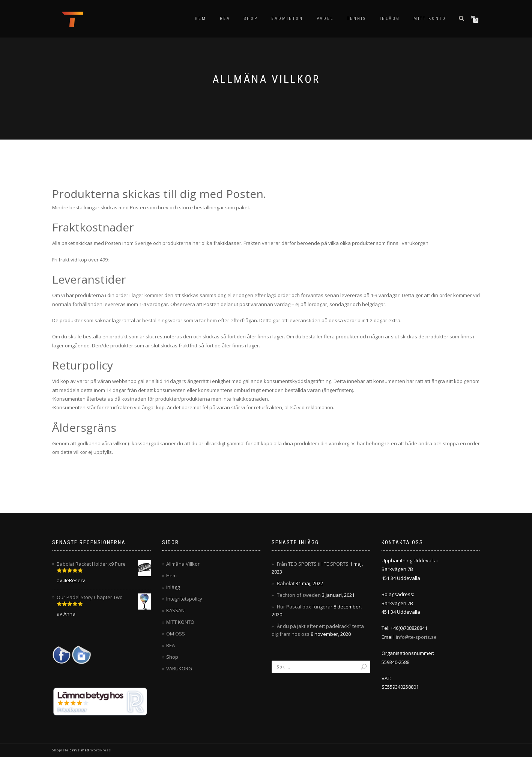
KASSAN (175, 610)
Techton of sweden (299, 595)
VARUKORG (179, 668)
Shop (251, 19)
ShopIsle (61, 750)
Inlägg (390, 19)
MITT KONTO (430, 19)
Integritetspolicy (184, 599)
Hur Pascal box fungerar (305, 607)
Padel (325, 19)
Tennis (357, 19)
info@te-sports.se (416, 637)
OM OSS (176, 634)
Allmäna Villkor (183, 564)
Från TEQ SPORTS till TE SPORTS (313, 564)
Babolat (286, 583)
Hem (201, 19)
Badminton (287, 19)
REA (225, 19)
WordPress (100, 750)
